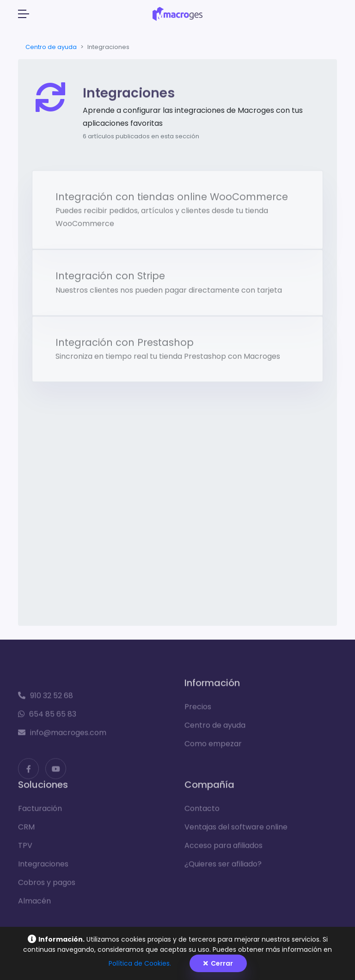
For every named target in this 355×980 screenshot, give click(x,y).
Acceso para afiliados (223, 848)
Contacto (202, 811)
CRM (26, 830)
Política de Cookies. (140, 963)
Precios (198, 710)
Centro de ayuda (51, 47)
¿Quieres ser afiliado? (223, 867)
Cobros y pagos (47, 885)
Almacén (34, 904)
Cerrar (218, 963)
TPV (25, 848)
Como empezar (213, 747)
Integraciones (43, 867)
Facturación (40, 811)
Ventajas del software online (236, 830)
